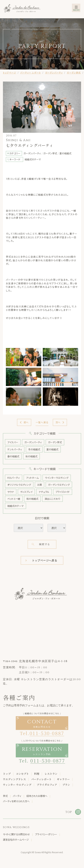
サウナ (11, 492)
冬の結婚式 (34, 449)
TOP (69, 812)
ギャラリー (63, 779)
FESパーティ (14, 478)
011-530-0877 (48, 760)
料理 (37, 774)
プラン (66, 785)
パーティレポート (41, 779)
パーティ (17, 796)
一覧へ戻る (42, 422)
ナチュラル (44, 492)
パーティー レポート (31, 73)
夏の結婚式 (52, 449)
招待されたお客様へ (37, 796)
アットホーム (32, 478)
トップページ (10, 73)
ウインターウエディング (57, 478)
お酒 (40, 485)
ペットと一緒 (14, 499)
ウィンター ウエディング (17, 785)
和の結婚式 (32, 499)
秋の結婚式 (31, 456)
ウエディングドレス (14, 779)
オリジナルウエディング (19, 485)
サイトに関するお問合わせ (16, 834)
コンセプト (22, 774)
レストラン (51, 774)
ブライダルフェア (47, 785)
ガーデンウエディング (59, 485)
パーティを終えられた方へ (16, 801)
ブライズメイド (63, 492)
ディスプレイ (26, 492)
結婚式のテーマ (15, 506)
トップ (7, 774)
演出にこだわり (52, 499)
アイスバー (13, 442)
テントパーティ (15, 449)
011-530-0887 (47, 733)
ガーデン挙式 (74, 73)
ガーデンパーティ (54, 73)
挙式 (5, 796)
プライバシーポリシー (46, 834)
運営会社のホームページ (16, 840)
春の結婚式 (13, 456)
